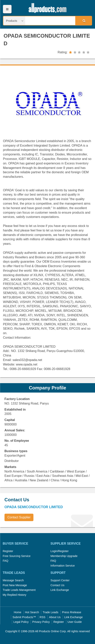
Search (83, 21)
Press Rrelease (72, 612)
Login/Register (60, 551)
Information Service (63, 566)
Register (8, 551)
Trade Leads (50, 612)
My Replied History (15, 595)
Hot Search (32, 612)
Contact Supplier (19, 517)
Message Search (13, 580)
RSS (43, 617)
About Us (55, 617)
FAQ (6, 561)
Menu (7, 9)
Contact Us (57, 585)
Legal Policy (21, 622)
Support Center (60, 580)
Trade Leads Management (19, 590)
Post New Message (15, 585)
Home (18, 612)
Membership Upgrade (64, 556)
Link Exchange (60, 590)
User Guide (75, 622)
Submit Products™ (24, 617)
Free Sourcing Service (17, 556)
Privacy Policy (41, 622)
